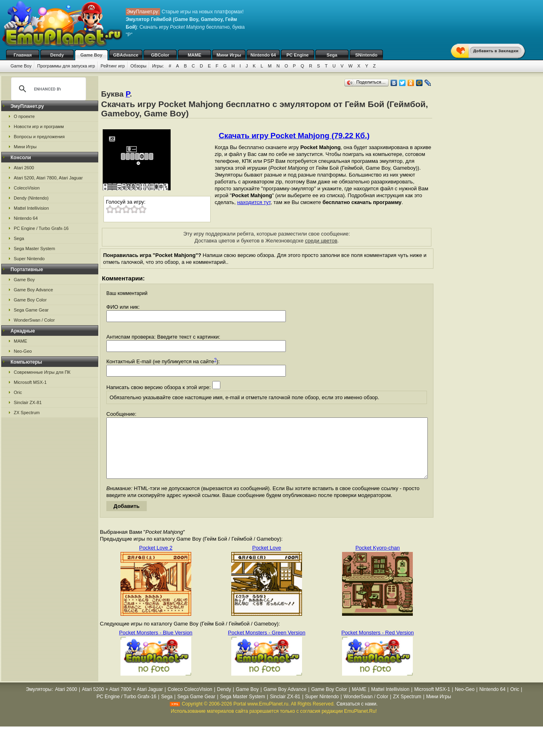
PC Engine (297, 55)
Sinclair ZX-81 (28, 402)
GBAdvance (126, 55)
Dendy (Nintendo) (31, 198)
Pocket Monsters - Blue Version (155, 645)
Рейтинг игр (113, 66)
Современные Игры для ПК (42, 372)
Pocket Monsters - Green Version (267, 645)
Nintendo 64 (263, 55)
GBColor (160, 55)
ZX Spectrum (27, 413)
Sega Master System (34, 248)
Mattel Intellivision (31, 208)
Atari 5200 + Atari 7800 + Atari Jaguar (123, 701)
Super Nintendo (29, 259)
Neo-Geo (23, 351)
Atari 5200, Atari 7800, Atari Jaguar (48, 178)
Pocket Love (267, 560)
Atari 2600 (24, 168)
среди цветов (321, 241)
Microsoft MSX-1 (30, 382)
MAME (194, 55)
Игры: (158, 66)
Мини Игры (229, 55)
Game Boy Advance (33, 290)
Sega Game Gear (31, 310)
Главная (23, 55)
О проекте (24, 116)
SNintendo (367, 55)
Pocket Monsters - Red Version (377, 645)
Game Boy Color (30, 300)
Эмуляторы (39, 701)
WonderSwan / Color (34, 320)
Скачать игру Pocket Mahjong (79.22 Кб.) (294, 136)
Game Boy (91, 55)
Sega (332, 55)
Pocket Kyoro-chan (378, 560)
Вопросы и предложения (39, 137)
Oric (18, 392)
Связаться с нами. (357, 716)
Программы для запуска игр (66, 66)
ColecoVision (27, 188)
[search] (47, 89)
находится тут (254, 202)
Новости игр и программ (39, 126)
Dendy (57, 55)
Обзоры (139, 66)
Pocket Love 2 (156, 560)
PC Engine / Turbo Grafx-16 (41, 228)
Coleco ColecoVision (190, 701)
